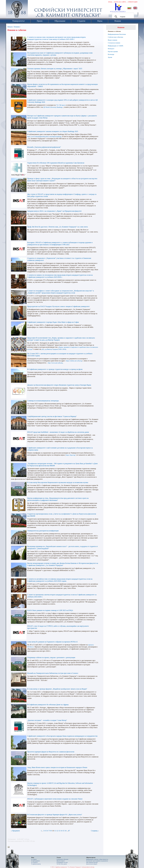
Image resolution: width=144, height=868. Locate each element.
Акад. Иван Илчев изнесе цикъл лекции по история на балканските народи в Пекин (57, 767)
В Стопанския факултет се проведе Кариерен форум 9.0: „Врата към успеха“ (55, 815)
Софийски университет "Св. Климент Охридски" (33, 10)
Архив (110, 57)
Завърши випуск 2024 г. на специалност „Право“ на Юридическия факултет (54, 211)
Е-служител (35, 862)
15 (64, 831)
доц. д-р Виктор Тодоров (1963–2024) (54, 349)
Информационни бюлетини (117, 34)
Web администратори (92, 862)
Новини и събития (114, 31)
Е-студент (34, 859)
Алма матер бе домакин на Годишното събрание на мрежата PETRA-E (52, 642)
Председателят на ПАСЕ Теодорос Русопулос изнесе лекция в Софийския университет (58, 306)
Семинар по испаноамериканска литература (43, 401)
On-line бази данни (62, 864)
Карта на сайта (120, 2)
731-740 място (61, 105)
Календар (111, 54)
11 (55, 831)
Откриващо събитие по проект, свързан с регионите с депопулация (51, 657)
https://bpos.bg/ (71, 455)
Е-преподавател (36, 861)
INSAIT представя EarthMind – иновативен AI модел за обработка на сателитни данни (58, 432)
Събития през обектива (115, 37)
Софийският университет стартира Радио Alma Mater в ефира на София (53, 322)
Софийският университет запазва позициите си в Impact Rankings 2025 (53, 131)
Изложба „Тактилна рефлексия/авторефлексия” (44, 147)
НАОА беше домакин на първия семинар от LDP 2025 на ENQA (50, 610)
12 (57, 831)
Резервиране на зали (62, 862)
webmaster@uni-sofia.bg (88, 867)
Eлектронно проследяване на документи (97, 861)
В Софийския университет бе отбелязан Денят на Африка (48, 705)
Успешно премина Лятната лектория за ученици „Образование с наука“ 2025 (55, 69)
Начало (10, 27)
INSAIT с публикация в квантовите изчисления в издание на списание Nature (55, 799)
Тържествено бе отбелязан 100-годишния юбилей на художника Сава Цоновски (56, 163)
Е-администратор (36, 864)
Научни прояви (113, 51)
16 (66, 831)
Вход (110, 2)
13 (59, 831)
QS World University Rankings (53, 107)
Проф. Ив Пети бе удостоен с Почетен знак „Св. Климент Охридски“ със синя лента (58, 227)
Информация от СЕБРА (116, 46)
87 (69, 831)
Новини (17, 27)
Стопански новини (114, 43)
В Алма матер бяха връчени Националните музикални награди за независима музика (58, 482)
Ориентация (133, 2)
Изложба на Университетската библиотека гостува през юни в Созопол (53, 673)
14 (61, 831)
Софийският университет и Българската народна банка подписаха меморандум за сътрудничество (62, 736)
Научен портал (61, 861)
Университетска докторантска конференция (43, 531)
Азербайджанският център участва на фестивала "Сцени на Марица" (52, 416)
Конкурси (111, 49)
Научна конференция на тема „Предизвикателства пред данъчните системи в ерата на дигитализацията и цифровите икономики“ (58, 499)
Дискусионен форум (92, 864)
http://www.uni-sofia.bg (55, 363)
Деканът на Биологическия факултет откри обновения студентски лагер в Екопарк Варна (59, 385)
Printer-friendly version (9, 847)
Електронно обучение (63, 859)
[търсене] (123, 17)
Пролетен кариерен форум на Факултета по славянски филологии (51, 752)
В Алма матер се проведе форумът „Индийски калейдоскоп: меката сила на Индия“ (57, 689)
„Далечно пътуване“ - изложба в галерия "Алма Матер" (47, 720)
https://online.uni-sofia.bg (74, 361)
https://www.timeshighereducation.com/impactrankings (44, 136)
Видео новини (112, 40)
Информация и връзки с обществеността (97, 859)
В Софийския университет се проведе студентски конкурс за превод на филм (55, 369)
